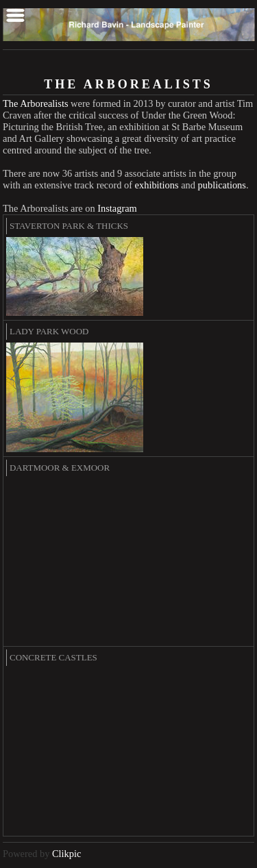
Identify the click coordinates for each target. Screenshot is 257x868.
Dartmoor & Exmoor (60, 468)
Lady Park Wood (49, 331)
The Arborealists (36, 103)
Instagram (117, 208)
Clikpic (66, 854)
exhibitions (157, 185)
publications (222, 185)
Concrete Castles (53, 657)
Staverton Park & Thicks (69, 226)
